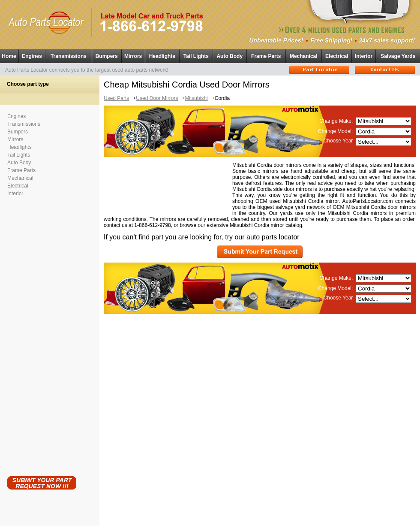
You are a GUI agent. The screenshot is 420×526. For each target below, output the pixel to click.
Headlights (162, 56)
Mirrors (133, 56)
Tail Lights (196, 56)
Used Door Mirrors (157, 98)
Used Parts (116, 98)
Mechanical (304, 56)
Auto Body (229, 56)
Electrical (337, 56)
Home (9, 56)
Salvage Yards (398, 56)
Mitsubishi (196, 98)
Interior (364, 56)
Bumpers (107, 56)
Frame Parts (266, 56)
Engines (32, 56)
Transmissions (69, 56)
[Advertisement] (42, 335)
